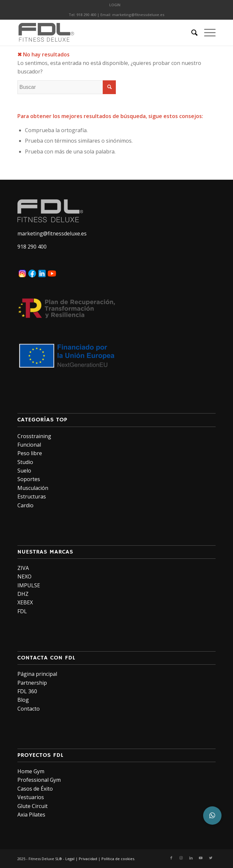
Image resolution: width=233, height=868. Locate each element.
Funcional (29, 445)
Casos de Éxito (35, 789)
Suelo (24, 471)
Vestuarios (31, 797)
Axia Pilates (31, 815)
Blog (23, 700)
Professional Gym (39, 780)
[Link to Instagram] (181, 858)
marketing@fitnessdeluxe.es (138, 15)
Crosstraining (34, 436)
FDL (22, 611)
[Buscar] (191, 32)
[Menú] (207, 32)
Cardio (25, 505)
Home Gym (31, 771)
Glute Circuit (32, 806)
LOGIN (115, 5)
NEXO (24, 576)
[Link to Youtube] (201, 858)
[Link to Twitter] (211, 858)
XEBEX (25, 602)
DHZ (23, 594)
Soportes (29, 479)
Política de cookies (118, 859)
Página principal (37, 674)
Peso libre (30, 453)
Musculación (33, 488)
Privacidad (88, 859)
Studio (25, 462)
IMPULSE (29, 585)
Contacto (29, 709)
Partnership (32, 683)
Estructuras (32, 496)
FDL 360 (27, 691)
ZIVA (23, 568)
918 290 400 (86, 15)
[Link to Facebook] (171, 858)
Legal (70, 859)
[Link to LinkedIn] (191, 858)
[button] (212, 816)
